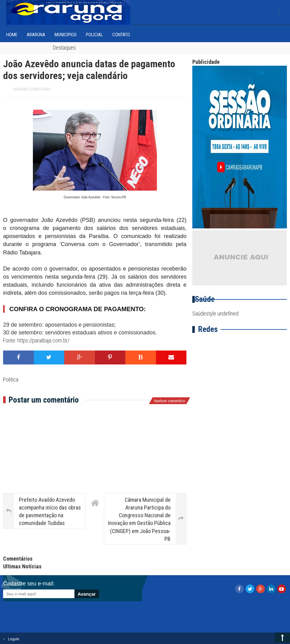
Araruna (36, 35)
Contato (121, 35)
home (12, 35)
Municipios (66, 35)
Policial (94, 35)
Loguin (14, 639)
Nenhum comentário (32, 89)
